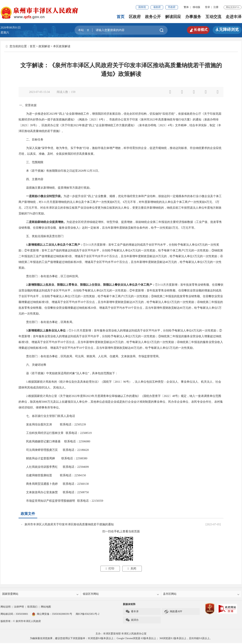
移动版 (196, 7)
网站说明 (6, 608)
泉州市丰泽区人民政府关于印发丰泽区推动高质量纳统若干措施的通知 (69, 524)
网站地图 (46, 608)
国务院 (142, 7)
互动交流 (213, 17)
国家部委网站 (41, 594)
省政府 (157, 7)
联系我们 (32, 608)
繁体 (186, 7)
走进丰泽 (234, 17)
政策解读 (44, 46)
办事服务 (193, 17)
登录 (207, 7)
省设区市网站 (121, 594)
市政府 (172, 7)
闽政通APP (173, 613)
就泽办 (132, 621)
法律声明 (19, 608)
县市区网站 (202, 594)
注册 (216, 7)
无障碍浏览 (227, 29)
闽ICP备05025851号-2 (88, 615)
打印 (110, 569)
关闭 (132, 569)
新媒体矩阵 (129, 605)
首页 (121, 17)
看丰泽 (132, 613)
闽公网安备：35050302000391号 (52, 615)
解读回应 (173, 17)
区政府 (135, 17)
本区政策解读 (62, 46)
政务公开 (153, 17)
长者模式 (196, 30)
